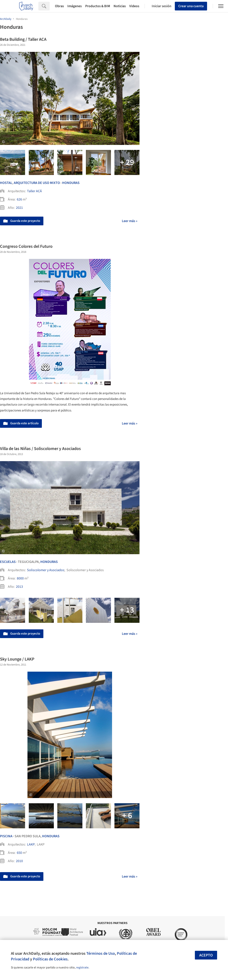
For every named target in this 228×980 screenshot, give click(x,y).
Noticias (120, 6)
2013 (19, 587)
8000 (20, 578)
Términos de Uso (101, 953)
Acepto (206, 955)
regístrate (82, 968)
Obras (59, 6)
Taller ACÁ (34, 191)
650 (19, 853)
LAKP (31, 844)
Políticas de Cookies (50, 959)
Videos (134, 6)
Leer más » (130, 221)
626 (19, 199)
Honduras (71, 183)
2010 (19, 861)
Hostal (6, 183)
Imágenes (75, 6)
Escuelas (8, 562)
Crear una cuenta (191, 6)
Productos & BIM (98, 6)
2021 (19, 208)
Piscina (6, 836)
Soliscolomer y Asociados (46, 570)
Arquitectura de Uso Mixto (37, 183)
